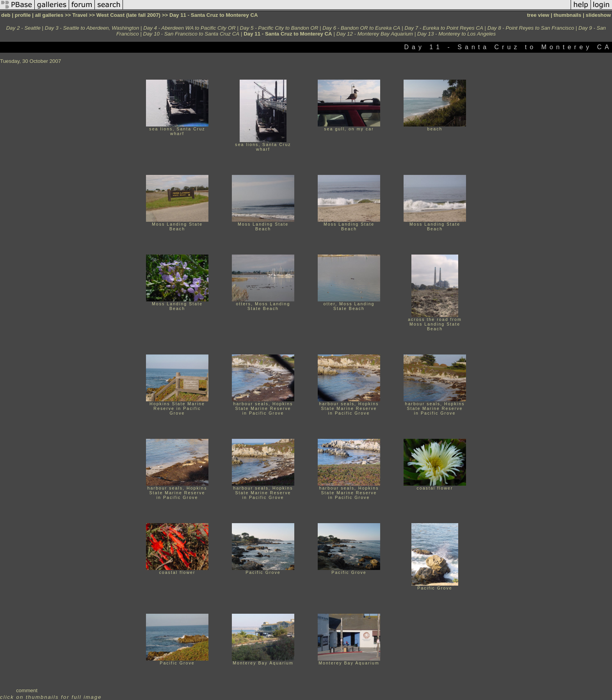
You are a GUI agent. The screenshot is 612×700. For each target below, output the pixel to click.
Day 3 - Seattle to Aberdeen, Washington (92, 28)
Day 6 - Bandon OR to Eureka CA (361, 28)
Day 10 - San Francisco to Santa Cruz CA (191, 34)
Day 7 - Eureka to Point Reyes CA (444, 28)
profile (23, 15)
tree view (538, 15)
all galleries (49, 15)
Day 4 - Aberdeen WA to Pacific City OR (189, 28)
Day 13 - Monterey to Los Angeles (456, 34)
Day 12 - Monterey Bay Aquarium (375, 34)
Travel (80, 15)
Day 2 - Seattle (23, 28)
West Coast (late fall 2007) (128, 15)
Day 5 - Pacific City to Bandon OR (279, 28)
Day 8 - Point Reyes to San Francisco (531, 28)
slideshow (598, 15)
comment (27, 690)
